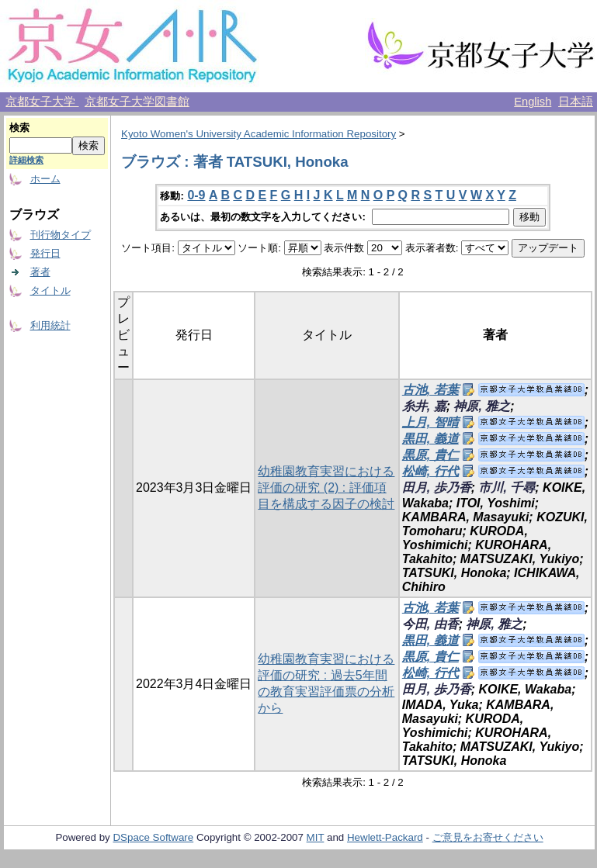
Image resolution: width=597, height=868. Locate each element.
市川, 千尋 (507, 488)
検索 (19, 128)
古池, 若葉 (430, 390)
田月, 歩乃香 (437, 488)
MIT (316, 837)
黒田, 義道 (430, 439)
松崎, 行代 (430, 471)
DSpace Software (153, 837)
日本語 (576, 102)
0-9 (196, 195)
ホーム (45, 179)
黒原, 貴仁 (430, 455)
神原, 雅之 (482, 406)
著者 (40, 272)
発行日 (45, 253)
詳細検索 (26, 160)
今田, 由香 (430, 624)
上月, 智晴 (430, 422)
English (533, 102)
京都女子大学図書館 (137, 102)
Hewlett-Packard (385, 837)
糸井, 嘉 (424, 406)
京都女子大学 (42, 102)
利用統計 (50, 325)
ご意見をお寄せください (488, 837)
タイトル (50, 290)
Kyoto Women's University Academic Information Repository (259, 134)
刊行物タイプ (61, 235)
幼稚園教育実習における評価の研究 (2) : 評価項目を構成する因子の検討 (326, 488)
